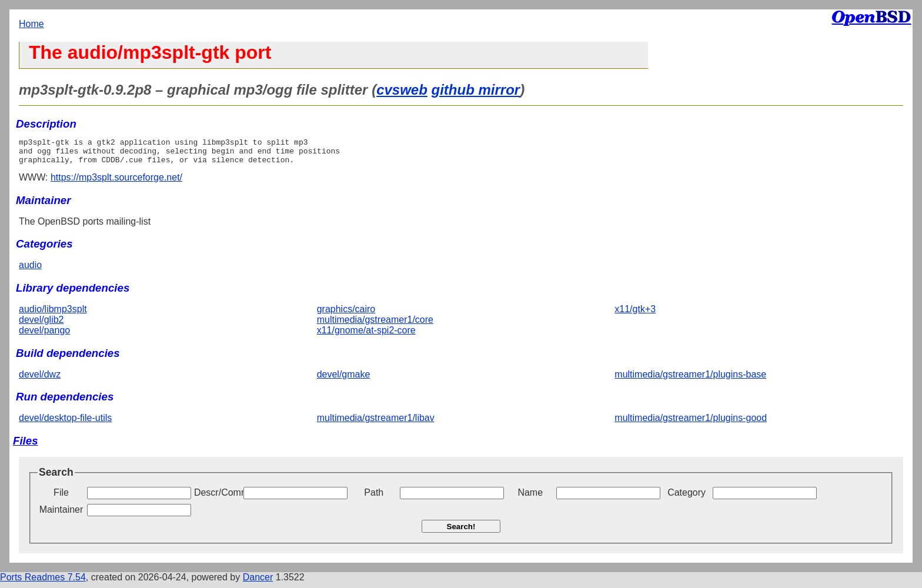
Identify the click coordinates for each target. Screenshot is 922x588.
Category (687, 498)
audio (30, 270)
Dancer (258, 582)
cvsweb (402, 90)
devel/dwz (40, 380)
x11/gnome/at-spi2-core (366, 335)
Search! (461, 532)
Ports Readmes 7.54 (43, 582)
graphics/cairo (346, 314)
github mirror (476, 90)
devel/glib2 (41, 325)
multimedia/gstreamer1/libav (376, 423)
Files (26, 446)
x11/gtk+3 (635, 314)
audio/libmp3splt (53, 314)
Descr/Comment (218, 498)
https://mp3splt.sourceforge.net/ (116, 183)
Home (31, 24)
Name (530, 498)
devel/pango (44, 335)
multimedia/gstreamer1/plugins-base (690, 380)
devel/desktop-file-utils (65, 423)
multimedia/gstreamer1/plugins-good (691, 423)
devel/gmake (344, 380)
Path (374, 498)
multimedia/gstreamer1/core (375, 325)
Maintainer (61, 515)
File (61, 498)
